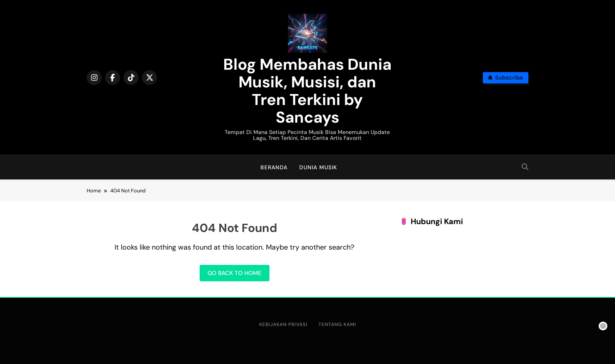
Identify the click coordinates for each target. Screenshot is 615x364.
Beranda (274, 167)
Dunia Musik (318, 167)
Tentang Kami (337, 324)
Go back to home (235, 273)
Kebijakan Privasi (283, 324)
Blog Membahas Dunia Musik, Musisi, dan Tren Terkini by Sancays (307, 91)
